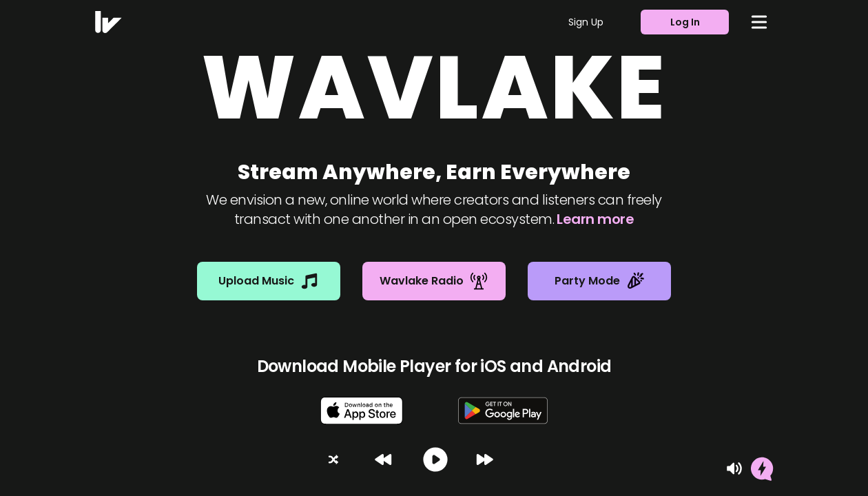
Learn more (595, 219)
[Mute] (734, 468)
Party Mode (600, 281)
